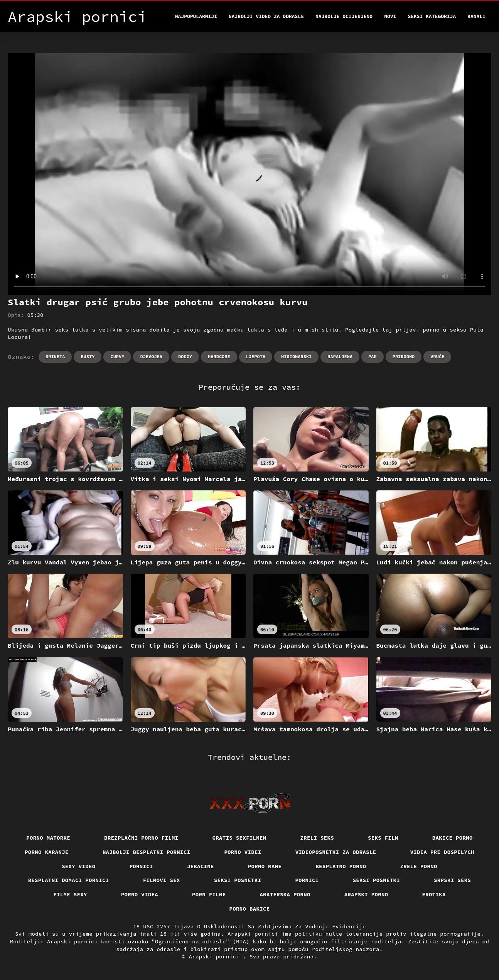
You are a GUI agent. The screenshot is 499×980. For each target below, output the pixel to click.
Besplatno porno (341, 866)
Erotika (434, 894)
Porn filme (209, 894)
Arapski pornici (216, 956)
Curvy (117, 356)
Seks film (383, 838)
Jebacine (201, 866)
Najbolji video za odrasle (266, 16)
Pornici (141, 866)
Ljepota (256, 356)
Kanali (476, 16)
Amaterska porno (285, 894)
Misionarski (296, 356)
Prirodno (404, 356)
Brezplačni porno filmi (141, 838)
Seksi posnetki (238, 880)
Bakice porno (453, 838)
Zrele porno (419, 866)
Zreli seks (317, 838)
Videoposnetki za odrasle (336, 852)
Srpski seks (452, 880)
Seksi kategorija (432, 16)
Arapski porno (366, 894)
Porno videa (140, 894)
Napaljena (340, 356)
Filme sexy (70, 894)
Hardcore (219, 356)
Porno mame (265, 866)
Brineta (55, 356)
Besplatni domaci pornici (69, 880)
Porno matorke (48, 838)
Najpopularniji (196, 16)
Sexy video (79, 866)
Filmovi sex (162, 880)
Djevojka (151, 356)
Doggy (185, 356)
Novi (390, 16)
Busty (88, 356)
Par (373, 356)
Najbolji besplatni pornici (147, 852)
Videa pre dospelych (442, 852)
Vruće (437, 356)
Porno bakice (250, 909)
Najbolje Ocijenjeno (344, 16)
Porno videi (243, 852)
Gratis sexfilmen (239, 838)
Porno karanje (47, 852)
